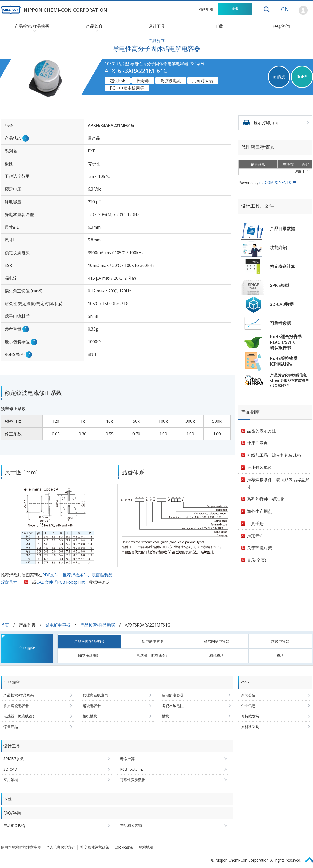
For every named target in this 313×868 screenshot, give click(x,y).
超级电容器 (280, 641)
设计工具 (157, 26)
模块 (280, 655)
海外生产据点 (259, 511)
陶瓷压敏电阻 (89, 655)
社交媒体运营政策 (95, 847)
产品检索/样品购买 (98, 625)
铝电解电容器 (58, 625)
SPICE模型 (280, 285)
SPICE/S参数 (14, 759)
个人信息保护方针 (61, 847)
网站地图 (206, 9)
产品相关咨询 (131, 826)
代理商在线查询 (95, 695)
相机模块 (217, 655)
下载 (219, 26)
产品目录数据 (283, 228)
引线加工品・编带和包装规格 (274, 455)
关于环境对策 (259, 548)
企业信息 (248, 706)
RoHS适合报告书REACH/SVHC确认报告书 (286, 342)
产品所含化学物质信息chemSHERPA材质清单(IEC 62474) (289, 380)
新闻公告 (248, 695)
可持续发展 (250, 716)
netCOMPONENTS (275, 182)
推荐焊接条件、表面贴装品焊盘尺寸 (278, 483)
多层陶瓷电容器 (217, 641)
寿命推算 (127, 759)
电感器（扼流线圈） (153, 655)
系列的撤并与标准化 (266, 499)
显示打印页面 (266, 123)
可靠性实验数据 (133, 780)
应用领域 (11, 780)
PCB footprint (132, 769)
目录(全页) (257, 560)
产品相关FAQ (14, 826)
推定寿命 (255, 536)
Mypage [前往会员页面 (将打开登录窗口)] (303, 10)
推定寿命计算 (283, 266)
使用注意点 (257, 443)
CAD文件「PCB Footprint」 (63, 582)
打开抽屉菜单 (267, 9)
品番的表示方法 (262, 431)
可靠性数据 (281, 323)
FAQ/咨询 (281, 26)
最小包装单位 (259, 467)
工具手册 (255, 523)
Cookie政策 (124, 847)
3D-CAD (10, 769)
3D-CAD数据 (282, 304)
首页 (5, 625)
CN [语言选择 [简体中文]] (285, 9)
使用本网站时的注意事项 (21, 847)
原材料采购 (250, 727)
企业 (235, 9)
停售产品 (11, 727)
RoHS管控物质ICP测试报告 (284, 361)
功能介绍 (278, 247)
